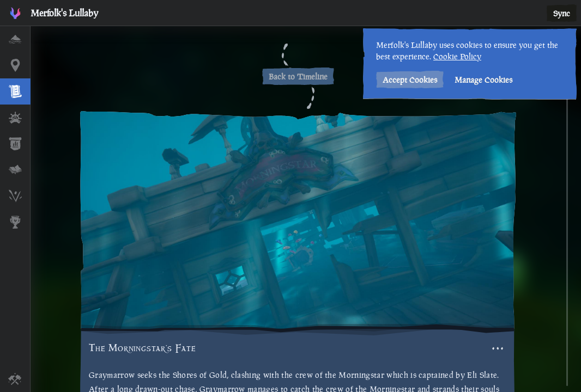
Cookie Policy (455, 56)
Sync (562, 13)
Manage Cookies (481, 80)
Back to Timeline (298, 76)
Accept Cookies (407, 80)
